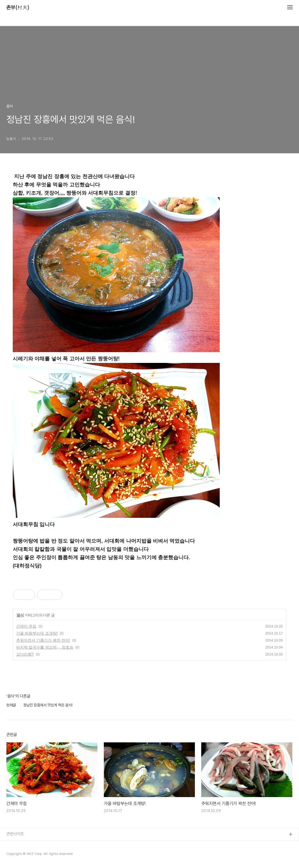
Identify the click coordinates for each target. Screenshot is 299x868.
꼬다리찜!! (25, 654)
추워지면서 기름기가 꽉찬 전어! (43, 640)
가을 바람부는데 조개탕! (37, 633)
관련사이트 (15, 834)
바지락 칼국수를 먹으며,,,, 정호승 (45, 647)
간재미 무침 (26, 626)
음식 (20, 615)
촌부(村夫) (18, 8)
